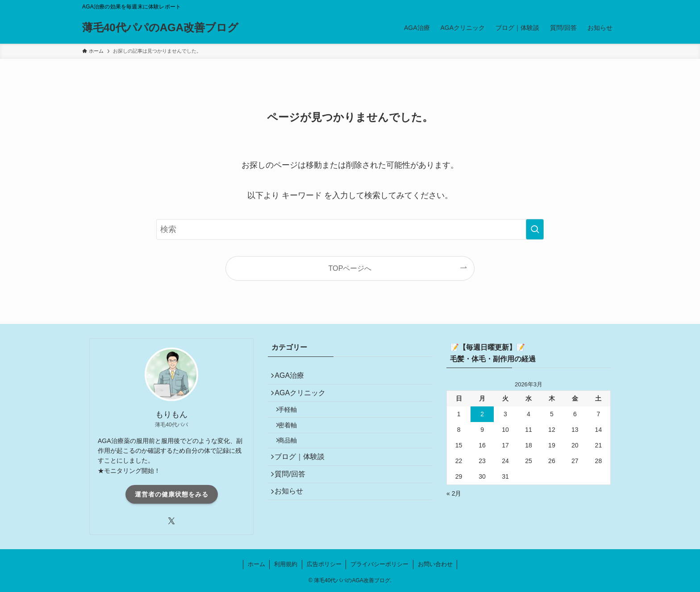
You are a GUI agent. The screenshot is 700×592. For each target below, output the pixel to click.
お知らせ (293, 519)
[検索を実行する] (535, 229)
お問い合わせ (435, 564)
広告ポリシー (324, 564)
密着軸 (293, 438)
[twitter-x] (171, 521)
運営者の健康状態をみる (172, 494)
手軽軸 (293, 419)
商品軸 (293, 457)
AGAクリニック (304, 399)
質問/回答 (294, 498)
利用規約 (286, 564)
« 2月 (454, 493)
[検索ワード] (350, 229)
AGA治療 (293, 378)
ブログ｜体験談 (304, 477)
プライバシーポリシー (379, 564)
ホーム (256, 564)
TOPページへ (350, 268)
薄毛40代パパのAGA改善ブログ (160, 28)
